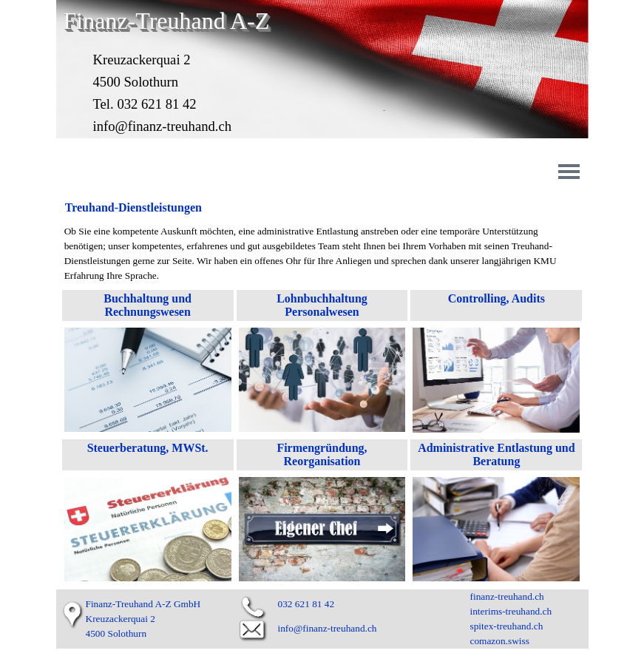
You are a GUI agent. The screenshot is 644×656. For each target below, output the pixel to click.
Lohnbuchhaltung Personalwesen (323, 305)
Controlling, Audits (496, 298)
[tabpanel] (322, 254)
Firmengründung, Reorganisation (323, 454)
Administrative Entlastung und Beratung (498, 454)
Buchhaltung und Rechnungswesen (149, 305)
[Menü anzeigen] (569, 172)
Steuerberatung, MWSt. (148, 448)
